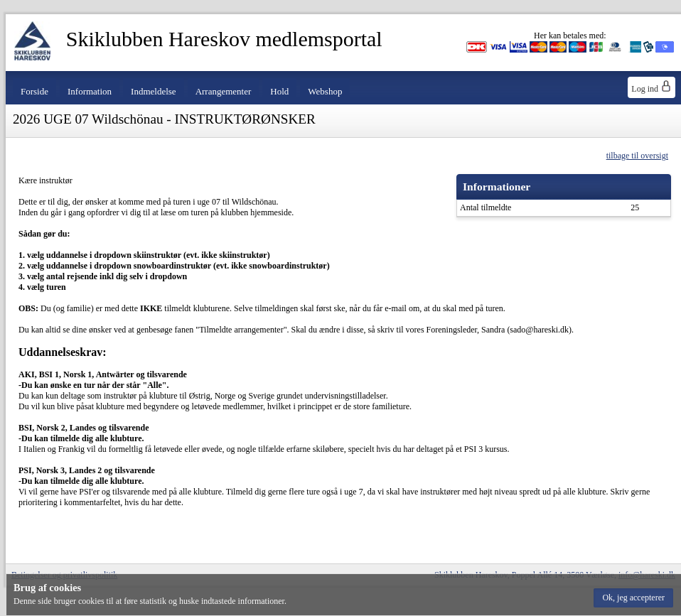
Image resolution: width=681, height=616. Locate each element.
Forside (34, 91)
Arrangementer (224, 91)
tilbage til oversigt (637, 156)
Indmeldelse (154, 91)
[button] (633, 598)
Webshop (325, 91)
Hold (279, 91)
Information (90, 91)
